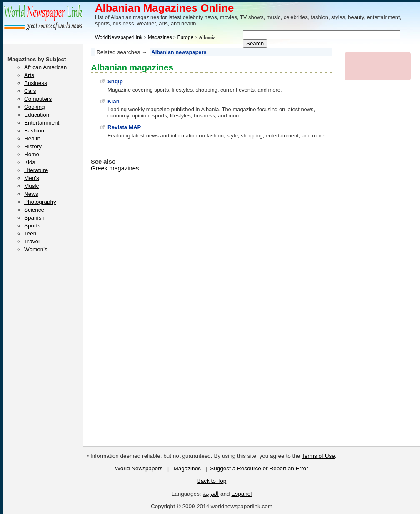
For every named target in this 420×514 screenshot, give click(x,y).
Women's (36, 249)
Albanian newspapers (179, 52)
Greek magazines (115, 168)
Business (36, 83)
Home (32, 154)
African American (45, 67)
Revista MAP (124, 127)
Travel (32, 241)
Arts (29, 75)
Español (241, 494)
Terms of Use (318, 456)
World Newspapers (139, 468)
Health (32, 138)
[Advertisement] (378, 212)
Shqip (115, 81)
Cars (30, 91)
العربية (211, 494)
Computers (38, 99)
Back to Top (212, 481)
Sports (32, 226)
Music (31, 186)
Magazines (187, 468)
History (33, 146)
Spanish (34, 218)
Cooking (35, 107)
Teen (30, 233)
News (31, 194)
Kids (30, 162)
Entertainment (42, 123)
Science (34, 210)
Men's (32, 178)
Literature (36, 170)
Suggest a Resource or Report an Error (259, 468)
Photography (40, 202)
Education (37, 115)
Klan (114, 101)
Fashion (34, 131)
